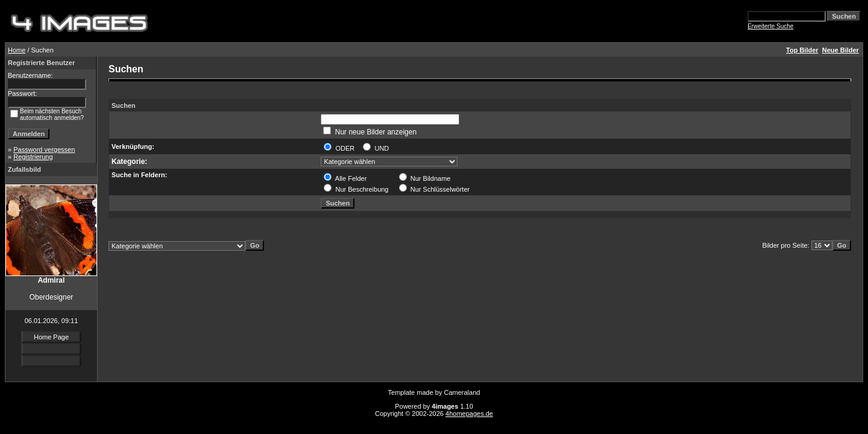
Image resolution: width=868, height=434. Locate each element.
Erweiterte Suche (770, 26)
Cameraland (462, 392)
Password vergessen (44, 149)
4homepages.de (469, 414)
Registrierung (33, 157)
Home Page (51, 337)
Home (17, 50)
